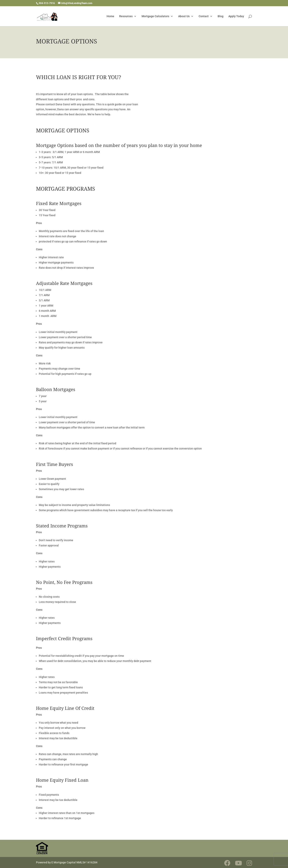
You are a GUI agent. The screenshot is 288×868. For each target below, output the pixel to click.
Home (110, 16)
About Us (184, 16)
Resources (126, 16)
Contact (204, 16)
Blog (220, 16)
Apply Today (236, 16)
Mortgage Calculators (155, 16)
